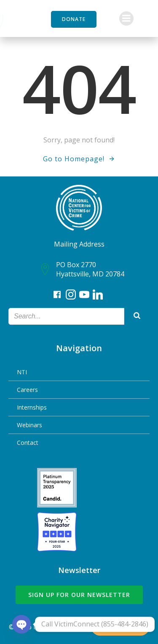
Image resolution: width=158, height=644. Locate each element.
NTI (22, 372)
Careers (27, 390)
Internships (32, 407)
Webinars (29, 425)
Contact (28, 443)
